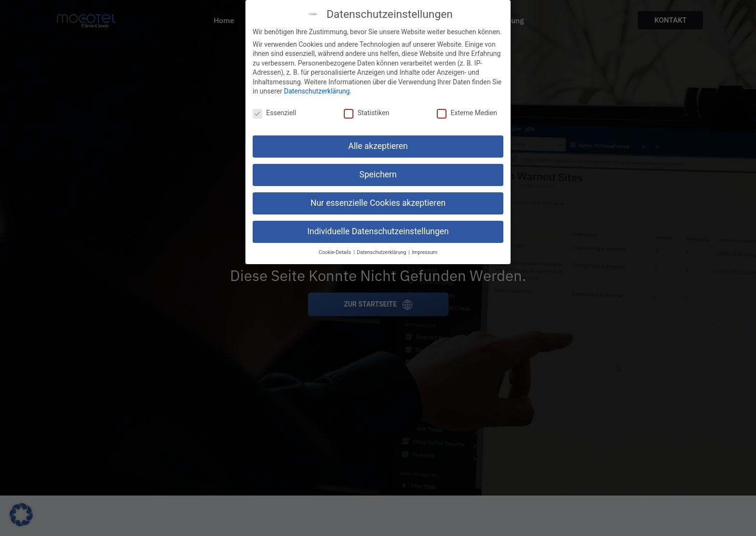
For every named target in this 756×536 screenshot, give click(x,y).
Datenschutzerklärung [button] (382, 252)
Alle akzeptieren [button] (378, 146)
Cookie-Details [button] (336, 252)
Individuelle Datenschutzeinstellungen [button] (378, 231)
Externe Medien (467, 113)
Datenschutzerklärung (317, 91)
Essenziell (274, 113)
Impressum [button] (425, 252)
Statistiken (366, 113)
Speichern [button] (378, 174)
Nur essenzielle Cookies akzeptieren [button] (378, 203)
